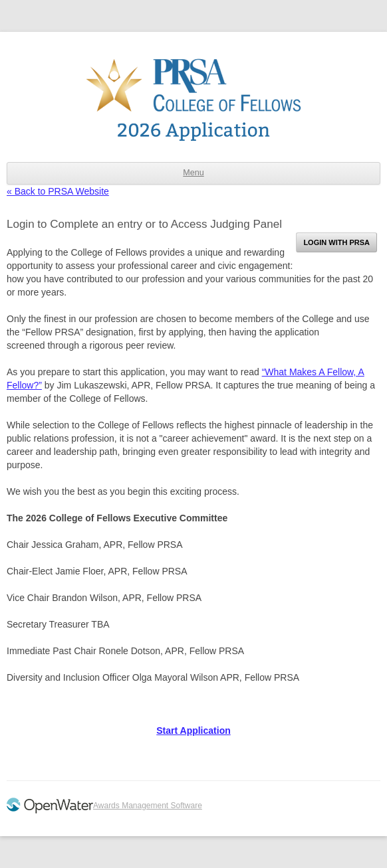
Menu (193, 173)
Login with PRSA (336, 242)
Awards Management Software (148, 806)
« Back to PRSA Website (58, 191)
